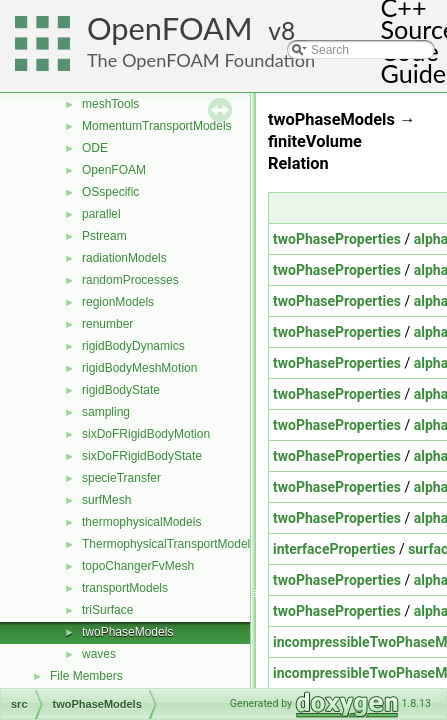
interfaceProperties (334, 549)
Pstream (104, 236)
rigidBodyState (121, 390)
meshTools (110, 104)
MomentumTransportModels (157, 126)
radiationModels (124, 258)
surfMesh (106, 500)
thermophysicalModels (141, 522)
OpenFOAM (170, 28)
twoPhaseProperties (337, 239)
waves (99, 654)
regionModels (118, 302)
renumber (107, 324)
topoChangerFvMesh (138, 566)
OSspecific (110, 192)
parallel (101, 214)
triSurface (107, 610)
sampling (106, 412)
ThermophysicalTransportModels (169, 544)
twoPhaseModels (127, 632)
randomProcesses (130, 280)
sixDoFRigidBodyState (142, 456)
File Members (86, 676)
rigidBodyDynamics (133, 346)
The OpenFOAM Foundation (201, 60)
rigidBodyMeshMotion (139, 368)
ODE (95, 148)
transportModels (125, 588)
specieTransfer (121, 478)
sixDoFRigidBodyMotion (146, 434)
